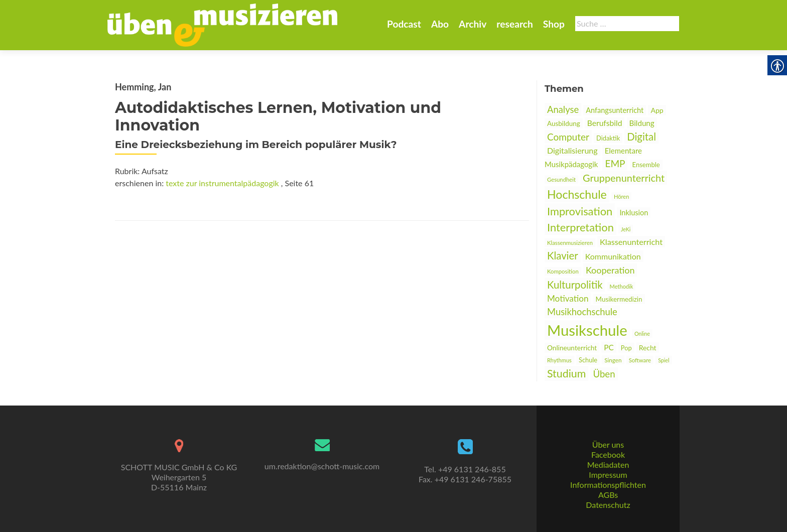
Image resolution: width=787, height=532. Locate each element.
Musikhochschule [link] (582, 312)
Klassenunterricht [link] (631, 242)
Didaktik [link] (608, 138)
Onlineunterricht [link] (572, 348)
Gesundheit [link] (561, 179)
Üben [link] (604, 374)
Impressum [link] (608, 475)
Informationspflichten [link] (608, 485)
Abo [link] (440, 24)
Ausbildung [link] (564, 123)
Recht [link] (648, 348)
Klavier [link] (563, 255)
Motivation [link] (568, 298)
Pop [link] (626, 348)
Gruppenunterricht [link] (624, 178)
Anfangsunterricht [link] (615, 110)
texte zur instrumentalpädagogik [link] (222, 183)
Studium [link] (566, 373)
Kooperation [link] (610, 270)
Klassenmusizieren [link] (570, 243)
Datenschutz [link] (608, 505)
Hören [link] (621, 196)
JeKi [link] (626, 229)
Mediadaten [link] (608, 464)
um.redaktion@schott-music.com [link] (322, 466)
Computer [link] (568, 137)
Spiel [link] (664, 360)
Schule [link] (588, 360)
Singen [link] (613, 360)
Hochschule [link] (577, 194)
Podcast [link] (404, 24)
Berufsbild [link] (605, 123)
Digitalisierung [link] (572, 150)
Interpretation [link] (580, 227)
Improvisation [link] (580, 211)
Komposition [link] (563, 271)
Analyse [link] (563, 109)
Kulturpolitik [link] (575, 285)
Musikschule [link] (587, 330)
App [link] (657, 110)
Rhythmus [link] (559, 360)
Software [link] (640, 360)
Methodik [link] (622, 286)
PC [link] (609, 347)
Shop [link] (554, 24)
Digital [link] (641, 137)
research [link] (515, 24)
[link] (222, 24)
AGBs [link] (608, 495)
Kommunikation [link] (613, 256)
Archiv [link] (473, 24)
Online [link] (642, 334)
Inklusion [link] (634, 213)
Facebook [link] (608, 454)
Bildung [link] (642, 123)
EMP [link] (615, 163)
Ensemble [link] (646, 165)
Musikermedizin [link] (619, 299)
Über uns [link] (608, 444)
